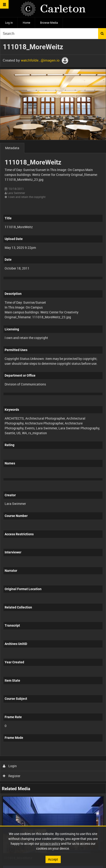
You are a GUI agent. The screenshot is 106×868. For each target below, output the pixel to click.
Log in (9, 23)
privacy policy (50, 843)
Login (10, 766)
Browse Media (49, 23)
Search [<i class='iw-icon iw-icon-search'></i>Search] (102, 33)
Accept (53, 859)
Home (26, 23)
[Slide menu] (4, 4)
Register (12, 776)
